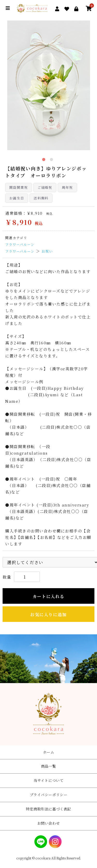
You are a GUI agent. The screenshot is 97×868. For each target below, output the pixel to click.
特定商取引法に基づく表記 (48, 809)
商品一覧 (48, 766)
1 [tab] (45, 161)
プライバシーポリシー (49, 795)
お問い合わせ (48, 823)
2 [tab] (53, 161)
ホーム (49, 752)
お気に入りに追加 (48, 614)
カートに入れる (48, 596)
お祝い (47, 251)
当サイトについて (48, 780)
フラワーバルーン (20, 244)
